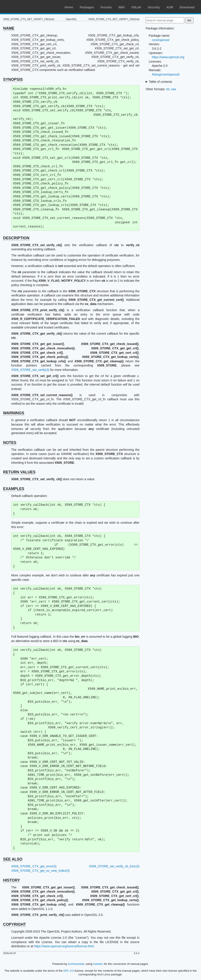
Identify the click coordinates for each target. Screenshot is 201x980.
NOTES (10, 443)
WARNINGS (14, 413)
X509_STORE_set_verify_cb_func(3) (114, 866)
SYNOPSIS (13, 79)
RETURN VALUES (19, 472)
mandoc (98, 964)
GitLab (136, 7)
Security (154, 7)
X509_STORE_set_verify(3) (30, 370)
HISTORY (12, 880)
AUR (170, 7)
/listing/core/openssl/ (166, 74)
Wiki (122, 7)
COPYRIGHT (15, 924)
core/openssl (160, 40)
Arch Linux (24, 7)
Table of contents (161, 82)
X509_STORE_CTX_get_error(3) (34, 866)
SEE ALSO (13, 859)
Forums (106, 7)
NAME (9, 28)
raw (174, 89)
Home (69, 7)
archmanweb (76, 964)
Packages (87, 7)
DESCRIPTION (16, 238)
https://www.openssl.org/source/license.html (64, 946)
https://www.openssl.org (168, 57)
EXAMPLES (14, 489)
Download (187, 7)
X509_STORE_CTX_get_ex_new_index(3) (40, 871)
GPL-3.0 (69, 971)
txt (168, 89)
